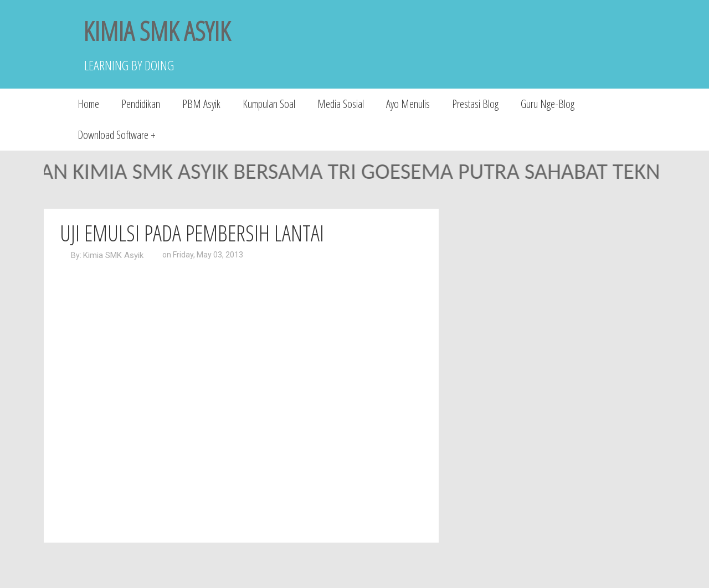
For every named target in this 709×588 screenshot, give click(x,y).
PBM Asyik (201, 104)
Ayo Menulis (408, 104)
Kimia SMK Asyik (113, 255)
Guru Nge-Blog (548, 104)
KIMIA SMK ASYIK (157, 31)
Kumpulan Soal (269, 104)
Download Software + (117, 135)
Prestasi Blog (475, 104)
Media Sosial (341, 104)
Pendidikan (141, 104)
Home (88, 104)
